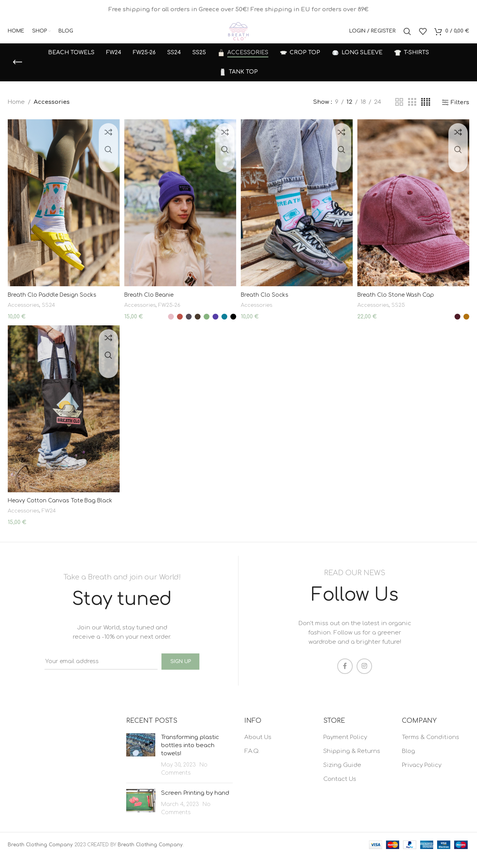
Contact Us (340, 790)
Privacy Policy (422, 776)
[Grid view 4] (426, 112)
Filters (460, 111)
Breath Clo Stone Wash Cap (400, 300)
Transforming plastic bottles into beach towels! (190, 756)
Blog (408, 762)
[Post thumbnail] (141, 766)
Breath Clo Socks (267, 300)
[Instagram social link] (364, 677)
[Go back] (17, 71)
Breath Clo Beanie (152, 300)
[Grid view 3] (412, 112)
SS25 (403, 310)
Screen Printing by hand (195, 804)
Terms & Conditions (431, 748)
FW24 (52, 524)
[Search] (407, 36)
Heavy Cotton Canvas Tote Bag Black (62, 514)
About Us (258, 748)
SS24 (51, 310)
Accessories (25, 310)
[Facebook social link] (345, 677)
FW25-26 (174, 310)
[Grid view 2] (399, 112)
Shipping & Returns (352, 762)
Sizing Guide (342, 776)
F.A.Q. (252, 762)
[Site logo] (238, 36)
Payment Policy (345, 748)
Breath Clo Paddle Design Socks (55, 300)
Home (16, 111)
